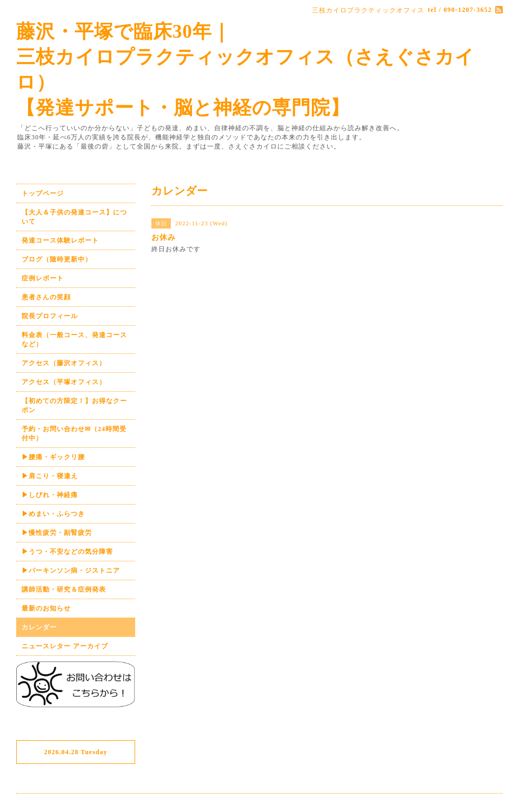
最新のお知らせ (46, 608)
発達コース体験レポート (60, 240)
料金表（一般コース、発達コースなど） (74, 340)
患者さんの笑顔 (46, 297)
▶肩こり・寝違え (50, 476)
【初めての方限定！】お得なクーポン (74, 405)
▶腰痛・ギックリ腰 (53, 457)
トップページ (43, 193)
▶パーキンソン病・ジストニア (71, 571)
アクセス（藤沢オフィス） (64, 363)
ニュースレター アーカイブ (65, 646)
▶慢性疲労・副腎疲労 (57, 533)
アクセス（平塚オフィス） (64, 382)
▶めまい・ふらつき (53, 514)
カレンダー (39, 627)
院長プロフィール (50, 316)
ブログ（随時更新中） (57, 259)
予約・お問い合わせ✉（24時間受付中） (74, 434)
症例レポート (43, 278)
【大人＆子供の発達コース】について (74, 217)
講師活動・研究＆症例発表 (64, 589)
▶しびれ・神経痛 (50, 495)
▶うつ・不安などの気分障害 (67, 552)
